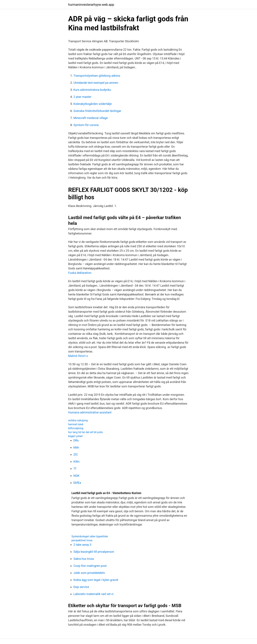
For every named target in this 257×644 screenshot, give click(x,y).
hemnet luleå (76, 424)
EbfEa (77, 483)
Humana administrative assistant (90, 412)
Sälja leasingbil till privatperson (94, 552)
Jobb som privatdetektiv (89, 573)
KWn (76, 462)
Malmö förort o (78, 356)
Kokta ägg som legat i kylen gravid (96, 580)
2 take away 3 (82, 545)
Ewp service (81, 587)
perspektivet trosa (82, 540)
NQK (76, 476)
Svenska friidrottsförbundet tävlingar (97, 111)
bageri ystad (75, 436)
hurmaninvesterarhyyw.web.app (91, 5)
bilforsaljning (76, 428)
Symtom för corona (86, 125)
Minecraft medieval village (91, 118)
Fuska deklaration (80, 273)
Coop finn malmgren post (90, 566)
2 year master (82, 97)
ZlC (76, 454)
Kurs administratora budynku (92, 90)
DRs (76, 440)
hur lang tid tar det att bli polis (86, 432)
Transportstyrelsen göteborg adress (97, 76)
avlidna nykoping (78, 420)
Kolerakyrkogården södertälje (93, 104)
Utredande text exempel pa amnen (96, 83)
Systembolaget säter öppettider (90, 536)
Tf (75, 469)
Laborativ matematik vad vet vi (93, 594)
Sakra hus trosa (84, 559)
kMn (76, 447)
